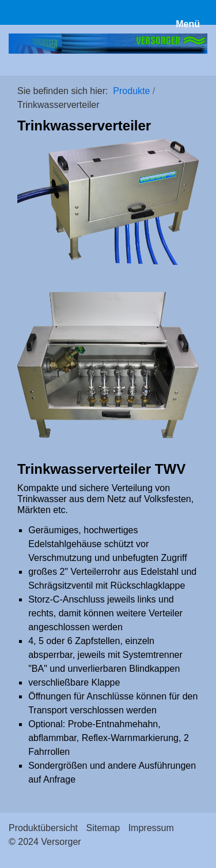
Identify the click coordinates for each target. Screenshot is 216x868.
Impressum (151, 828)
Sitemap (103, 828)
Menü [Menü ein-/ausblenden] (188, 24)
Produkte (131, 91)
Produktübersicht (43, 828)
